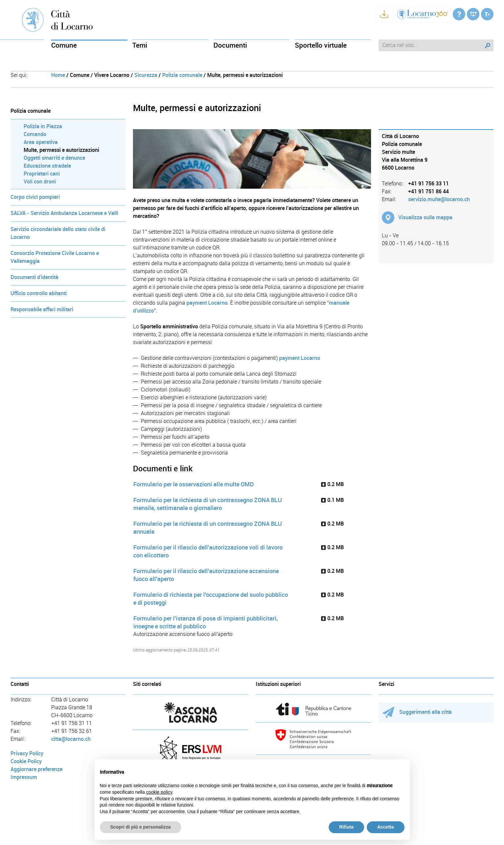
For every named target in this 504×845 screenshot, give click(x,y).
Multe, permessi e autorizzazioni (61, 150)
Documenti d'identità (34, 277)
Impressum (24, 777)
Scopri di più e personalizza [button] (141, 827)
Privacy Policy (27, 753)
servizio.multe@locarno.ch (439, 199)
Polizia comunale (182, 75)
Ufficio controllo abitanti (39, 293)
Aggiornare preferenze (36, 769)
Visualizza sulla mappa (425, 217)
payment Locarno (207, 303)
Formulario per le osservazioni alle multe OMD (194, 484)
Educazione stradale (47, 166)
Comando (35, 134)
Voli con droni (40, 182)
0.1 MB (332, 500)
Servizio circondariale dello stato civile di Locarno (58, 233)
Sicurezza (146, 75)
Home (58, 75)
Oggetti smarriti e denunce (54, 158)
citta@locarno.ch (71, 739)
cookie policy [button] (159, 792)
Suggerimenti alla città (417, 712)
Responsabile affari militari (42, 309)
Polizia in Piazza (43, 126)
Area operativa (41, 142)
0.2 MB (332, 484)
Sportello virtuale (321, 45)
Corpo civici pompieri (35, 197)
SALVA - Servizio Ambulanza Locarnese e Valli (64, 213)
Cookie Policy (26, 761)
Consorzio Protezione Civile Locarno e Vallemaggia (55, 257)
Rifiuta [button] (346, 827)
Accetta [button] (386, 827)
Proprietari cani (42, 174)
